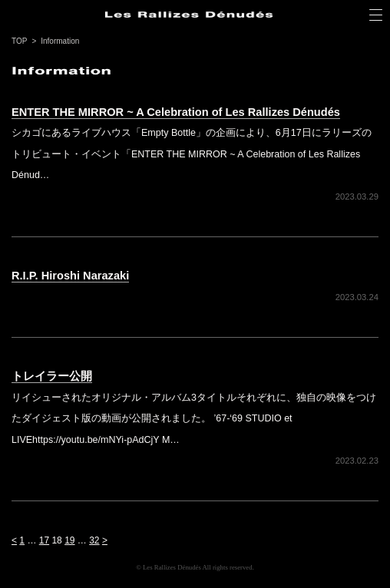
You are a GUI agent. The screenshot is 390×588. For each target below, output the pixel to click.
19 (69, 540)
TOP (19, 41)
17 (44, 540)
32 (94, 540)
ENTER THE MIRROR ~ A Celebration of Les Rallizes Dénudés (176, 112)
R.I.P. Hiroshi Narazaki (70, 276)
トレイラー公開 (52, 376)
